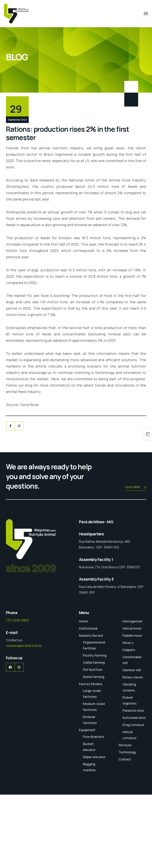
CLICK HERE (136, 561)
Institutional (88, 702)
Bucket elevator (89, 820)
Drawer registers (130, 774)
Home (83, 695)
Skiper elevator (94, 830)
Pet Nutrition (93, 743)
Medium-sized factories (94, 780)
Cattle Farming (94, 736)
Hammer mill (132, 743)
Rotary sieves (133, 751)
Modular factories (90, 793)
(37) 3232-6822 (17, 694)
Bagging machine (89, 840)
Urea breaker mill (132, 733)
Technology (127, 826)
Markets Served (91, 709)
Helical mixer (132, 702)
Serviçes (125, 818)
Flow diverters (94, 810)
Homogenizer (133, 695)
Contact (125, 833)
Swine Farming (94, 750)
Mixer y (128, 716)
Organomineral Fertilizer (94, 719)
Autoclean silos (134, 791)
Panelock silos (133, 784)
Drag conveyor (133, 798)
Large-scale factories (92, 767)
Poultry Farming (95, 729)
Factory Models (91, 757)
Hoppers (129, 723)
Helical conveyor (130, 808)
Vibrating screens (129, 761)
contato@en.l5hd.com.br (24, 719)
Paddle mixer (132, 709)
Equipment (87, 803)
